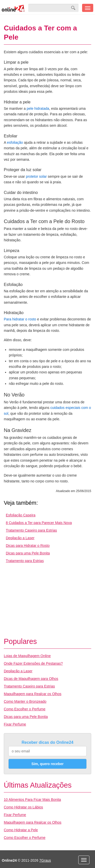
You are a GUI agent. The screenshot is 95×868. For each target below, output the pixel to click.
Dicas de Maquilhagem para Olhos (31, 679)
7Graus (45, 860)
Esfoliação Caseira (21, 515)
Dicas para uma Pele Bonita (28, 553)
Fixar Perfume (15, 724)
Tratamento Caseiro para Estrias (31, 530)
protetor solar (36, 176)
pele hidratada (38, 108)
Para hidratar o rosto (20, 319)
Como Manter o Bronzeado (25, 701)
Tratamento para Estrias (25, 561)
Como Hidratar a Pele (21, 830)
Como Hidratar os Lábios (23, 807)
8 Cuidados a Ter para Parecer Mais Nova (39, 523)
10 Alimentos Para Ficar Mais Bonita (32, 800)
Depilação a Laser (20, 538)
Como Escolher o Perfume (25, 709)
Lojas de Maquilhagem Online (27, 656)
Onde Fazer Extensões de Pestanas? (33, 663)
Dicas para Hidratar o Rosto (28, 546)
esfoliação (15, 142)
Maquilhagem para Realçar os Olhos (33, 694)
